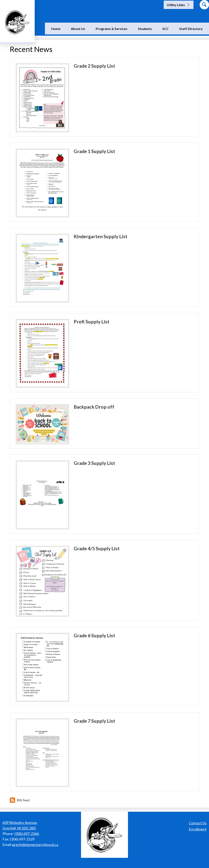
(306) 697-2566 (27, 834)
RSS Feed (20, 800)
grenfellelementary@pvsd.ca (35, 845)
